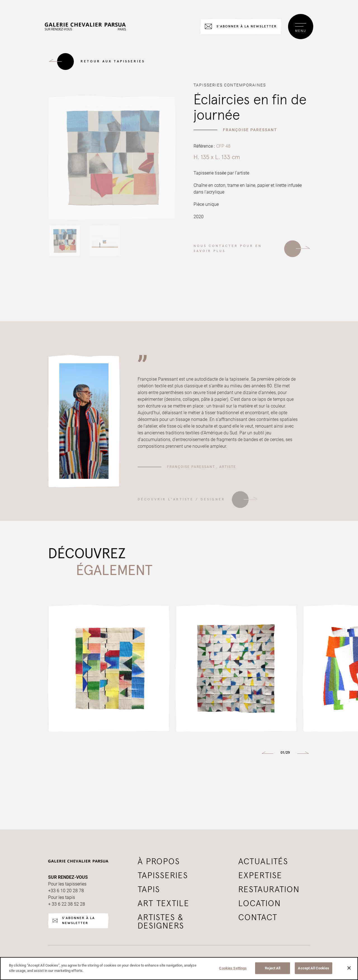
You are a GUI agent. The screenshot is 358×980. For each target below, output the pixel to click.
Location (260, 904)
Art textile (163, 904)
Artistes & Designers (161, 922)
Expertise (260, 876)
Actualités (263, 862)
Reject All (273, 968)
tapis (149, 890)
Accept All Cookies (313, 968)
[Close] (349, 968)
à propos (159, 862)
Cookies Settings (233, 968)
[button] (267, 753)
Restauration (269, 890)
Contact (258, 918)
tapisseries (163, 876)
